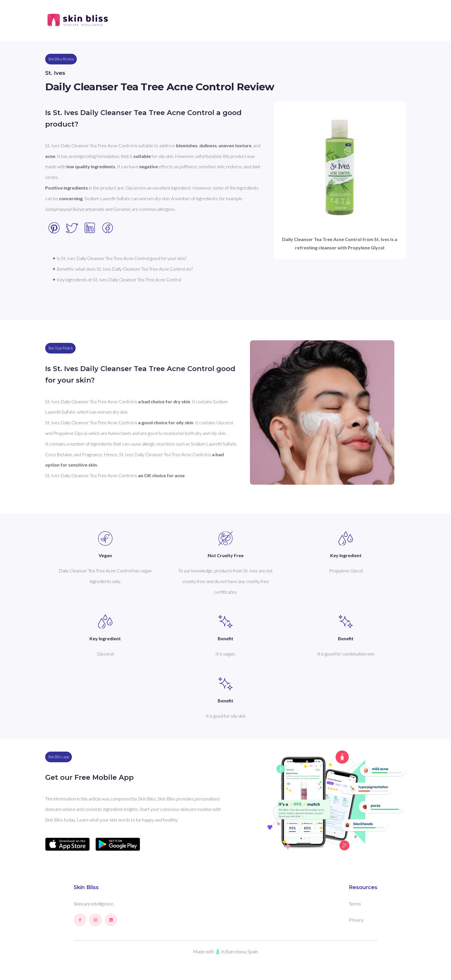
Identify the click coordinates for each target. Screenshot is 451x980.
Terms (355, 904)
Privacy (356, 920)
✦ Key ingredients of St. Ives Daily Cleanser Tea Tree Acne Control (117, 279)
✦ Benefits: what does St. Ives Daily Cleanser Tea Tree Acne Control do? (122, 269)
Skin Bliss (86, 887)
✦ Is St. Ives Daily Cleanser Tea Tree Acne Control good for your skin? (119, 258)
